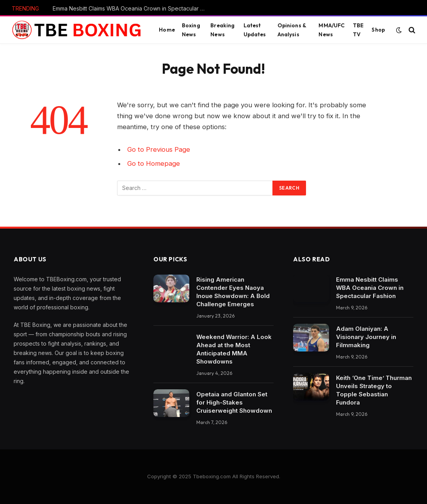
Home (167, 30)
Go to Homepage (154, 163)
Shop (378, 30)
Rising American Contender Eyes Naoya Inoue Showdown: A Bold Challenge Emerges (233, 292)
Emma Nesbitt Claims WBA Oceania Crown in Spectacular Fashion (131, 8)
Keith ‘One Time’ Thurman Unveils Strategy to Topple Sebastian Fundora (374, 390)
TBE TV (358, 30)
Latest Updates (255, 30)
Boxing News (191, 30)
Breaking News (222, 30)
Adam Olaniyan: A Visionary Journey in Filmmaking (366, 337)
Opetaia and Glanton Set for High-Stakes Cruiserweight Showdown (234, 402)
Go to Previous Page (159, 149)
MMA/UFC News (332, 30)
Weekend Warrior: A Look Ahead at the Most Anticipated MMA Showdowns (234, 349)
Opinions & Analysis (292, 30)
